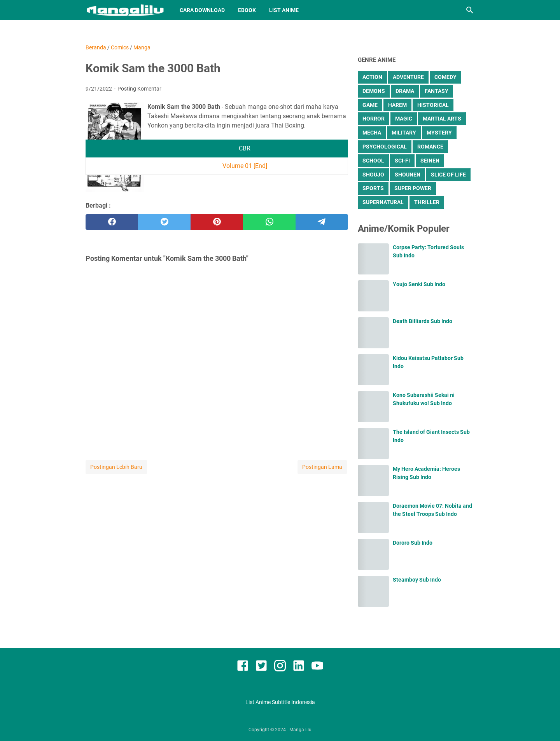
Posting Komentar (139, 89)
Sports (373, 188)
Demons (374, 91)
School (373, 161)
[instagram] (280, 667)
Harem (397, 105)
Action (372, 77)
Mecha (372, 133)
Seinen (430, 161)
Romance (430, 147)
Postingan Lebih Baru (116, 467)
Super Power (413, 188)
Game (370, 105)
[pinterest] (217, 222)
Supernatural (383, 202)
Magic (404, 119)
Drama (405, 91)
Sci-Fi (402, 161)
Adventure (408, 77)
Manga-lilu (300, 730)
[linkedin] (299, 667)
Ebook (247, 10)
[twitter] (164, 222)
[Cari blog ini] (470, 10)
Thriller (427, 202)
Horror (374, 119)
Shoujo (373, 175)
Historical (433, 105)
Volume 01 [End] (245, 166)
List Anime (284, 10)
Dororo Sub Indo (413, 543)
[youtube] (317, 667)
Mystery (439, 133)
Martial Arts (442, 119)
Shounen (408, 175)
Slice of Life (448, 175)
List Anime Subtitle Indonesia (280, 702)
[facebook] (112, 222)
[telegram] (322, 222)
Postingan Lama (322, 467)
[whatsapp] (269, 222)
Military (404, 133)
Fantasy (437, 91)
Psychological (385, 147)
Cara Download (202, 10)
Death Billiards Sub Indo (423, 321)
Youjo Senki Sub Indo (419, 284)
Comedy (445, 77)
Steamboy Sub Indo (417, 580)
